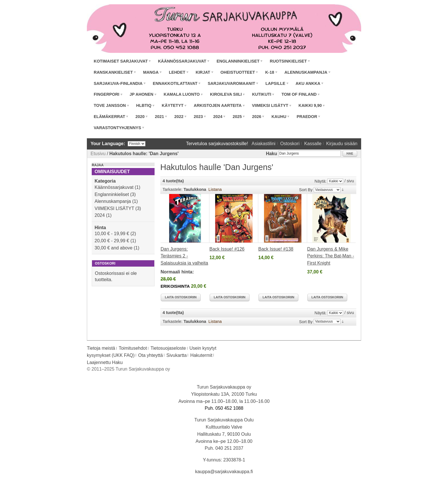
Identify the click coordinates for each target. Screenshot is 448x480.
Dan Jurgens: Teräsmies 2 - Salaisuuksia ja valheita (184, 256)
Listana (215, 189)
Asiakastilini (264, 144)
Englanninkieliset (112, 194)
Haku (272, 154)
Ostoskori (290, 144)
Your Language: (108, 144)
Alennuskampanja (113, 201)
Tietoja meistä (101, 348)
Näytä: (321, 181)
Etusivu (98, 154)
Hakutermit (201, 355)
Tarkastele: (173, 189)
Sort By (306, 190)
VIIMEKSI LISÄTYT (114, 208)
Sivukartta (176, 355)
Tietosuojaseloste (168, 348)
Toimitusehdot (133, 348)
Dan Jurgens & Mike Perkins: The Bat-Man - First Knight (331, 256)
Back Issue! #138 (276, 249)
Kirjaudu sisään (342, 144)
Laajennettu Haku (105, 362)
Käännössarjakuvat (114, 187)
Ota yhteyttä (151, 355)
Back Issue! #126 (227, 249)
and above (114, 248)
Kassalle (313, 144)
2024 (100, 215)
